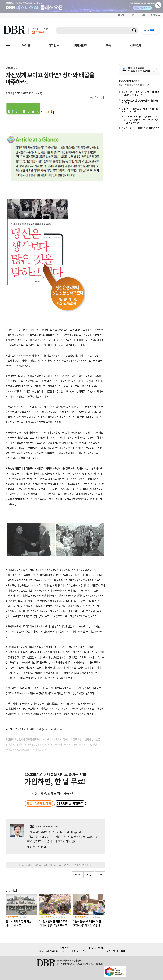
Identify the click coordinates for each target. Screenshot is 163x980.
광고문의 (121, 951)
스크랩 (102, 98)
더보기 (92, 97)
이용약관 (54, 951)
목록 (89, 875)
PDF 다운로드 (97, 98)
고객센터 (142, 15)
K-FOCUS (136, 45)
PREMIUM (81, 45)
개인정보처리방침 (78, 951)
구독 (108, 45)
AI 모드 (151, 30)
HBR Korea (155, 15)
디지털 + (53, 45)
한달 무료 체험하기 (39, 803)
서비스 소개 (43, 951)
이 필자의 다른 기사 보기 (38, 847)
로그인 (121, 15)
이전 (78, 875)
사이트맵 (111, 951)
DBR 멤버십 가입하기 (70, 803)
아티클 (26, 45)
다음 (100, 875)
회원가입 (131, 15)
